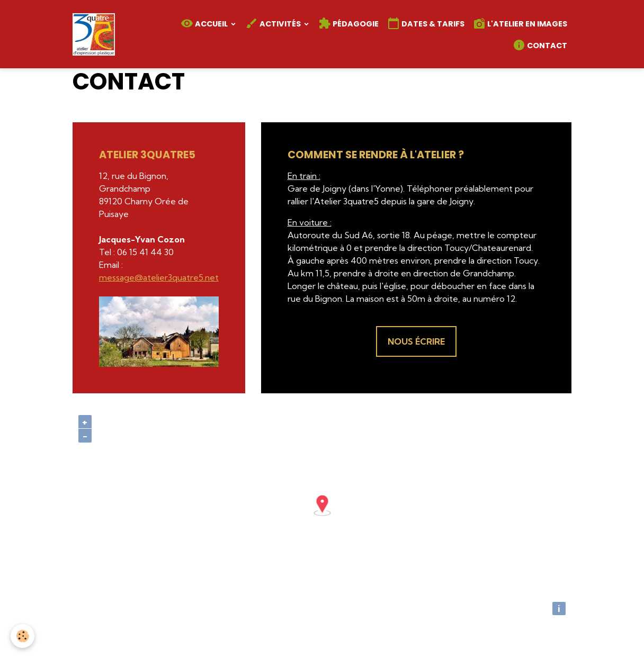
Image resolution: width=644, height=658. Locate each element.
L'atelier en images (520, 23)
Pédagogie (348, 23)
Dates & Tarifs (426, 23)
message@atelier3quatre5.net (159, 277)
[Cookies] (23, 636)
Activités (274, 23)
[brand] (95, 34)
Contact (540, 45)
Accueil (205, 23)
